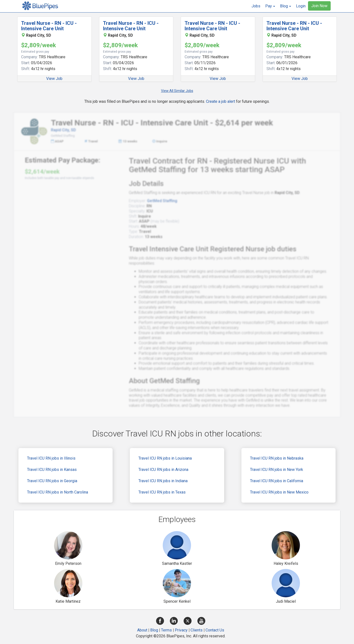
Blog (154, 630)
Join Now (319, 6)
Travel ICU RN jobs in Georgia (52, 481)
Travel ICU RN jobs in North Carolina (58, 492)
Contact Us (215, 630)
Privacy (181, 630)
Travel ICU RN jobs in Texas (162, 492)
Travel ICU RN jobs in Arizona (163, 470)
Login (301, 6)
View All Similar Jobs (177, 91)
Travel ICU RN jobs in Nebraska (277, 458)
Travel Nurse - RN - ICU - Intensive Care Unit (49, 26)
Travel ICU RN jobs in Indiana (163, 481)
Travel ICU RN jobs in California (277, 481)
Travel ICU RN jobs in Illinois (51, 458)
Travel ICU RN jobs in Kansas (52, 470)
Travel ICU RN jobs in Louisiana (165, 458)
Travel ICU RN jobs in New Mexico (279, 492)
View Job (54, 79)
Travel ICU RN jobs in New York (277, 470)
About (142, 630)
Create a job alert (221, 101)
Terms (166, 630)
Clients (197, 630)
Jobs (256, 6)
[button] (270, 6)
